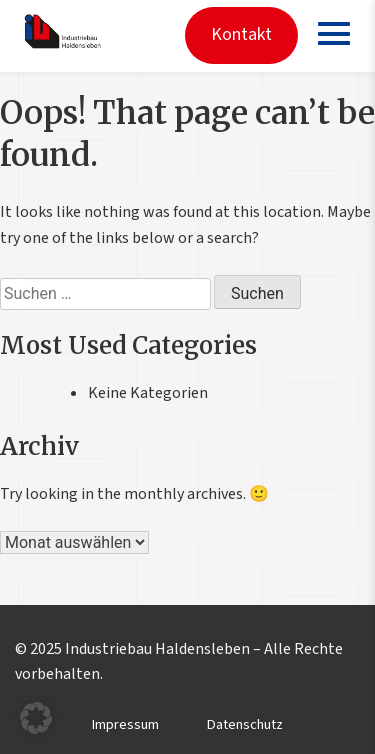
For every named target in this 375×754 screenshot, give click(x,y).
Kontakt (241, 34)
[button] (36, 718)
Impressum (125, 724)
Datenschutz (245, 724)
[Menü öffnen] (333, 33)
